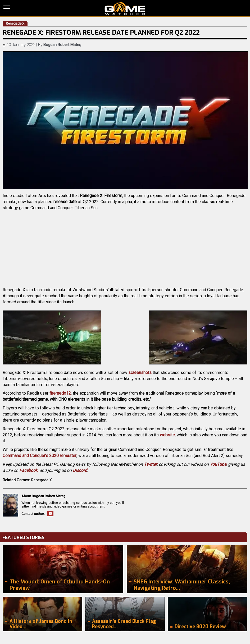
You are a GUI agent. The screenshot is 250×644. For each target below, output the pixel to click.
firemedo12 (60, 393)
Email (50, 514)
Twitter (150, 464)
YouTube (218, 464)
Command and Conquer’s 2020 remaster (40, 456)
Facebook (28, 470)
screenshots (140, 373)
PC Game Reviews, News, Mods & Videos (125, 8)
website (167, 435)
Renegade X (42, 480)
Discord (80, 470)
